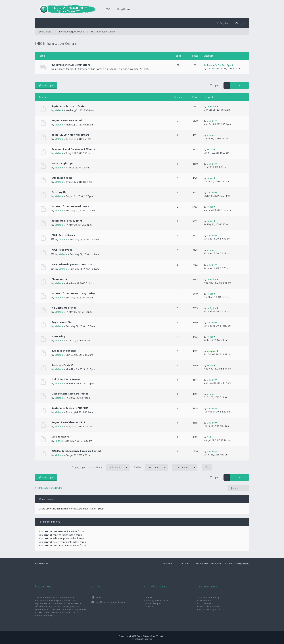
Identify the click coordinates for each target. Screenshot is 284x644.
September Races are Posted (69, 106)
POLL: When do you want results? (72, 264)
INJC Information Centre (103, 32)
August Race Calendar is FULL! (69, 422)
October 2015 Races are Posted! (70, 394)
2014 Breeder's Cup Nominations (71, 65)
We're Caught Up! (62, 163)
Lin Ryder (211, 107)
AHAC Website (204, 600)
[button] (246, 85)
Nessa (210, 149)
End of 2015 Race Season (66, 379)
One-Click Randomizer (208, 606)
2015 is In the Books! (64, 351)
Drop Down (124, 9)
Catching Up (59, 192)
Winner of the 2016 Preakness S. (71, 206)
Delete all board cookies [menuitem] (209, 564)
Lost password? (61, 437)
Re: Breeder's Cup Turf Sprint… (219, 65)
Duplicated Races (62, 178)
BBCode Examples (153, 603)
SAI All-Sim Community (208, 597)
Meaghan (211, 351)
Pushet (59, 441)
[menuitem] (240, 23)
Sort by (151, 467)
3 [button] (239, 85)
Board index (41, 564)
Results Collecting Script (209, 609)
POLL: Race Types (62, 250)
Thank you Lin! (60, 279)
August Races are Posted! (67, 120)
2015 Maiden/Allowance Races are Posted (76, 451)
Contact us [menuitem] (167, 564)
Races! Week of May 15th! (67, 221)
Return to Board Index (50, 488)
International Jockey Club (71, 32)
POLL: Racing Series (63, 235)
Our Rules (149, 597)
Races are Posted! (62, 365)
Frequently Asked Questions (157, 600)
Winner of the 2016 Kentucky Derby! (73, 293)
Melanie (211, 68)
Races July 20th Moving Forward (70, 135)
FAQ (108, 9)
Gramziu (149, 639)
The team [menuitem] (184, 564)
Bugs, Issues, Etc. (62, 322)
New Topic (46, 85)
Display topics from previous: (101, 467)
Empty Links (150, 606)
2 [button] (233, 85)
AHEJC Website (204, 603)
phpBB (132, 636)
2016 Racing (58, 336)
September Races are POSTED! (70, 408)
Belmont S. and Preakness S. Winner (73, 149)
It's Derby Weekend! (64, 308)
